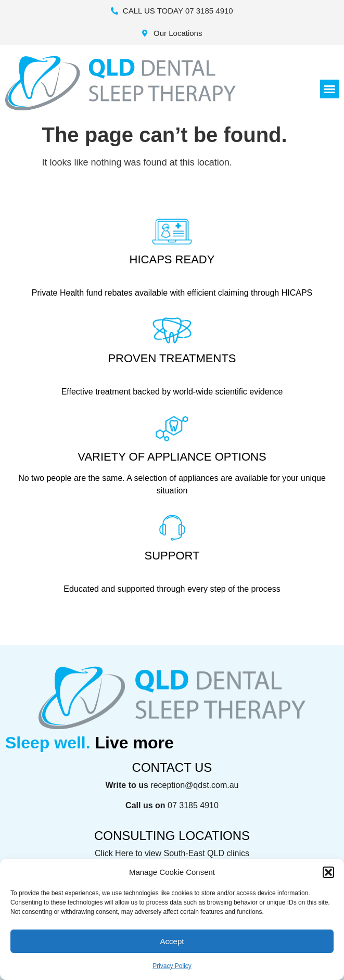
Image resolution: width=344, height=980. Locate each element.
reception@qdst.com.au (194, 785)
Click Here (114, 853)
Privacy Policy (172, 966)
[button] (328, 872)
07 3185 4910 (193, 805)
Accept (172, 941)
